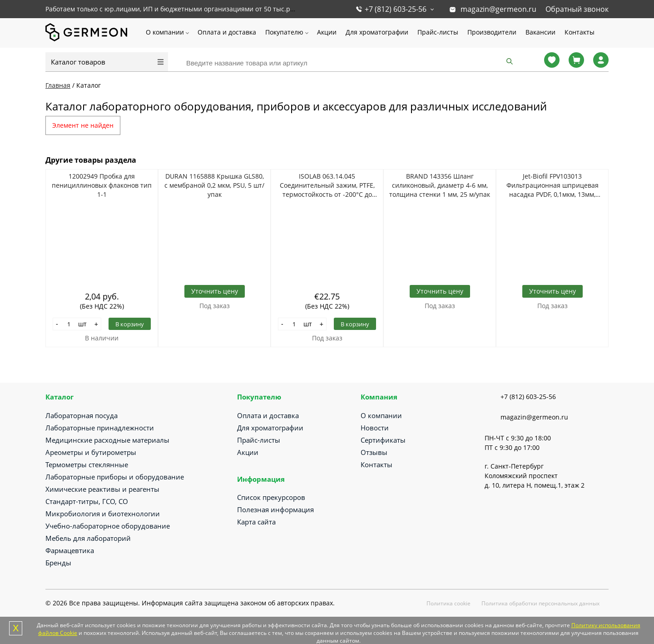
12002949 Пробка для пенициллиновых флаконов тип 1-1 (102, 185)
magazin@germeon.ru (498, 9)
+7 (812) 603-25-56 (396, 9)
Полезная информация (275, 509)
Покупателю (284, 32)
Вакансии (540, 32)
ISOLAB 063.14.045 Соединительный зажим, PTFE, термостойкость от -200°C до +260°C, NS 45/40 (327, 185)
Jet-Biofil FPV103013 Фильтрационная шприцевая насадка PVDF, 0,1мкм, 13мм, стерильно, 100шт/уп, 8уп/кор (552, 185)
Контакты (580, 32)
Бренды (58, 563)
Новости (375, 428)
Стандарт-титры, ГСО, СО (87, 501)
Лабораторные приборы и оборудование (115, 477)
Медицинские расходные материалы (107, 440)
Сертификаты (383, 440)
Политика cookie (448, 603)
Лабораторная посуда (82, 415)
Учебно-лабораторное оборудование (108, 526)
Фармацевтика (70, 550)
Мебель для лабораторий (88, 538)
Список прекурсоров (271, 497)
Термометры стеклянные (87, 464)
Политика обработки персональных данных (540, 603)
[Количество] (69, 324)
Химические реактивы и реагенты (102, 489)
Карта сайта (256, 522)
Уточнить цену (215, 291)
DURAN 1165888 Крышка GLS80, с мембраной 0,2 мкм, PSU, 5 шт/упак (214, 185)
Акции (327, 32)
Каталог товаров (78, 62)
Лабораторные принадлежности (100, 428)
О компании (165, 32)
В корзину (130, 324)
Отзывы (374, 452)
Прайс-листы (438, 32)
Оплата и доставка (227, 32)
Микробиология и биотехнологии (103, 514)
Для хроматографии (377, 32)
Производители (492, 32)
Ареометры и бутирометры (91, 452)
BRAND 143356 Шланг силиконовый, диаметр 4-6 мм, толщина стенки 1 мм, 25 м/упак (440, 185)
